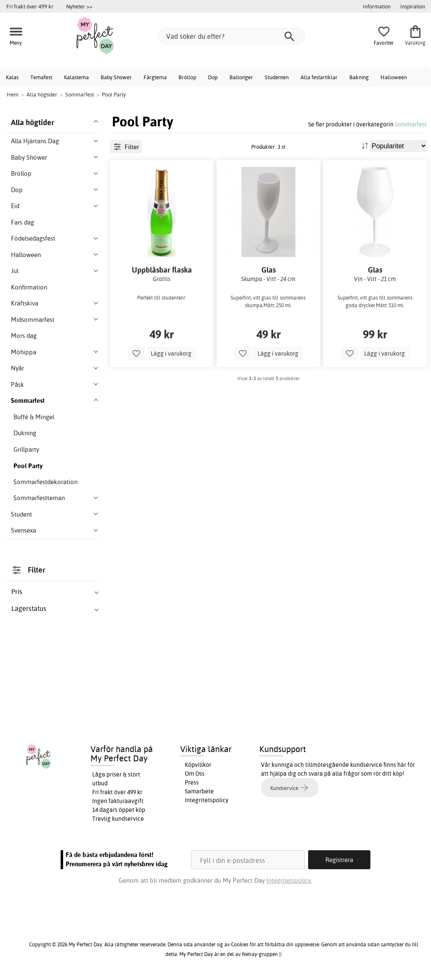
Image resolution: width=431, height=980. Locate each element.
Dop (213, 77)
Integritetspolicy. (289, 880)
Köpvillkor (198, 765)
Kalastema (76, 77)
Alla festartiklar (319, 77)
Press (192, 782)
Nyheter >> (79, 6)
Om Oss (195, 774)
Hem (13, 94)
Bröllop (187, 77)
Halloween (394, 77)
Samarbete (199, 791)
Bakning (359, 77)
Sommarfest (411, 124)
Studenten (277, 77)
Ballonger (241, 77)
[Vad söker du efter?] (231, 36)
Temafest (41, 77)
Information (377, 6)
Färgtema (155, 77)
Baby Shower (116, 77)
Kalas (12, 77)
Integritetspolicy (207, 800)
